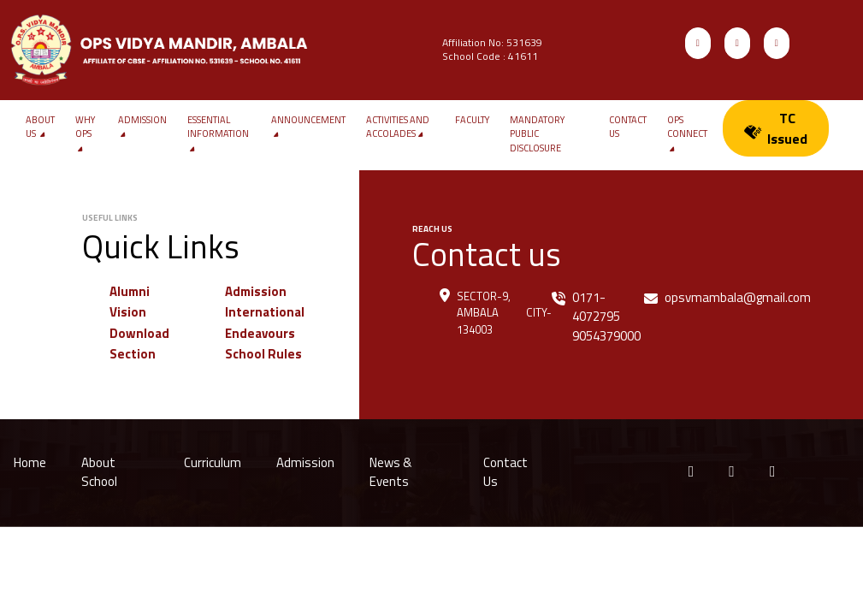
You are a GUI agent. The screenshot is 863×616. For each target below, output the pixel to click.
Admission (256, 291)
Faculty (472, 120)
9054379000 (606, 336)
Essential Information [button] (218, 134)
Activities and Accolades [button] (398, 127)
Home (30, 462)
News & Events (390, 472)
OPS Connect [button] (687, 134)
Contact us (628, 127)
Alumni (130, 291)
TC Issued (776, 128)
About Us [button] (40, 127)
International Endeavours (265, 323)
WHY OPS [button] (85, 134)
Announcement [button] (308, 127)
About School (99, 472)
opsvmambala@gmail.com (738, 297)
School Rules (263, 354)
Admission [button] (142, 127)
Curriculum (213, 462)
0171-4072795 (596, 307)
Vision (128, 312)
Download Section (139, 344)
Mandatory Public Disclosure (537, 134)
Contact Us (505, 472)
